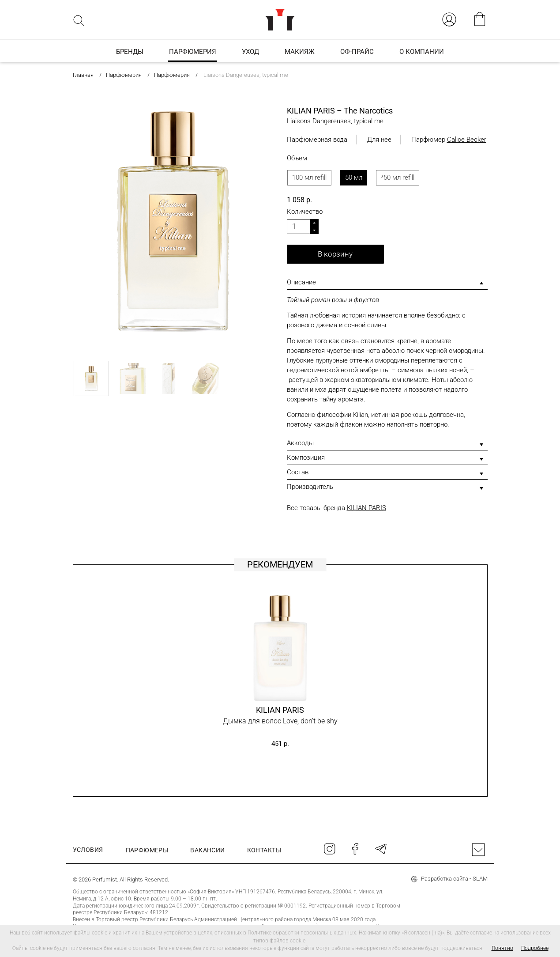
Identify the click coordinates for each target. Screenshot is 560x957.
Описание (301, 282)
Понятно (502, 948)
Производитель (310, 487)
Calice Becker (467, 140)
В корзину (335, 254)
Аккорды (300, 443)
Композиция (306, 458)
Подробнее (535, 948)
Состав (298, 472)
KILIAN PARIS (366, 508)
